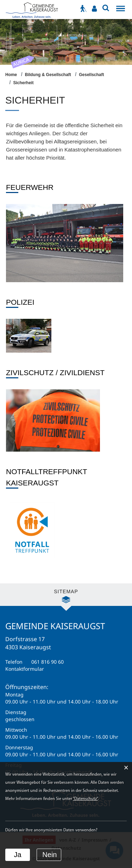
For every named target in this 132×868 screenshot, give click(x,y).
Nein (49, 855)
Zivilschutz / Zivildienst (55, 373)
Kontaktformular (25, 669)
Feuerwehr (30, 187)
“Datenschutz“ (85, 799)
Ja (17, 855)
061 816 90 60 (48, 662)
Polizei (20, 302)
